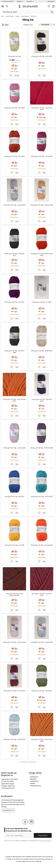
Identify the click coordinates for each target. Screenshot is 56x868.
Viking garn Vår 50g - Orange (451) (42, 545)
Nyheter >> (20, 1)
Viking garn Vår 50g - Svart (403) (42, 56)
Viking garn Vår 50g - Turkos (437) (42, 496)
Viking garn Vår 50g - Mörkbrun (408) (14, 352)
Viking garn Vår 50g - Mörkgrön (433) (14, 254)
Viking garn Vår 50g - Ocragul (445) (42, 205)
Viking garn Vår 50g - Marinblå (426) (42, 400)
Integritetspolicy (35, 786)
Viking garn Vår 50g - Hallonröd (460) (42, 109)
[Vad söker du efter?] (28, 12)
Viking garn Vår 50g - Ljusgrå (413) (14, 205)
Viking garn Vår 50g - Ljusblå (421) (14, 739)
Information (51, 1)
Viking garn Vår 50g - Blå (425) (14, 496)
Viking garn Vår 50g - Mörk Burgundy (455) (14, 594)
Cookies (33, 783)
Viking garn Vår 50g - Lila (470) (14, 302)
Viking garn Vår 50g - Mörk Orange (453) (14, 400)
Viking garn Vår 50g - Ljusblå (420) (42, 642)
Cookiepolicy (34, 781)
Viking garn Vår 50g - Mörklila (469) (42, 448)
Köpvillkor (33, 779)
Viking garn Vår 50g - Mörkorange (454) (42, 254)
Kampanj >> (30, 1)
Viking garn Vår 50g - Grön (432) (42, 691)
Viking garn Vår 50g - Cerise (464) (42, 156)
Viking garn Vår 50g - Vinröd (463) (14, 691)
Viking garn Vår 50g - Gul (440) (14, 545)
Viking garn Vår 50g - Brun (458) (14, 156)
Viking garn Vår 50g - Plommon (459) (42, 594)
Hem (3, 16)
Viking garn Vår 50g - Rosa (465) (14, 108)
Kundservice (34, 777)
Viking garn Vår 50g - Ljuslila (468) (14, 448)
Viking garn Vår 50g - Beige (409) (42, 351)
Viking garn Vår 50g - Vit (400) (42, 302)
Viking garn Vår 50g (14, 56)
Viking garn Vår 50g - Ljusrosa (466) (14, 642)
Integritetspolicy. (46, 841)
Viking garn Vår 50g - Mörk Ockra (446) (42, 740)
